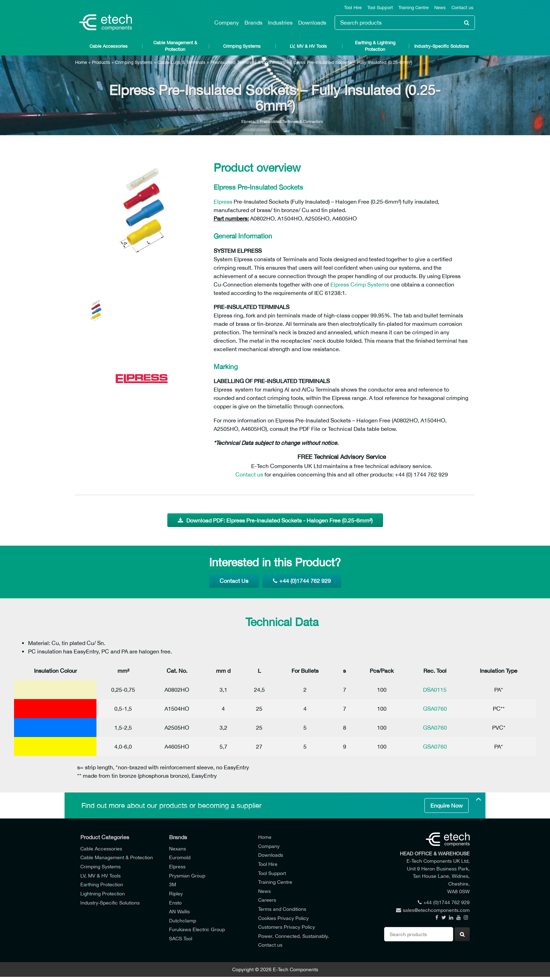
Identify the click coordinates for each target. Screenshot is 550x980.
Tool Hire (353, 8)
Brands (253, 22)
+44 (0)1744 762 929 (302, 581)
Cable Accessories (109, 46)
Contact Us (234, 581)
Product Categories (105, 837)
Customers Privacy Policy (287, 927)
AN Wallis (179, 911)
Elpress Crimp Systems (360, 284)
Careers (267, 900)
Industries (280, 22)
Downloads (312, 22)
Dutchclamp (183, 920)
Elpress (248, 121)
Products (101, 62)
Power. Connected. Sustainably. (294, 936)
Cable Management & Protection (175, 46)
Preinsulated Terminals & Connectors (248, 62)
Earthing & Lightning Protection (375, 46)
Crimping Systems (242, 46)
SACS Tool (181, 938)
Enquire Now (447, 805)
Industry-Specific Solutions (442, 46)
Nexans (177, 849)
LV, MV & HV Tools (308, 46)
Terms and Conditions (282, 909)
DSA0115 (435, 690)
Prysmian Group (187, 876)
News (440, 8)
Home (81, 62)
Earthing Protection (102, 884)
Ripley (176, 893)
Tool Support (380, 8)
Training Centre (414, 8)
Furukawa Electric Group (197, 929)
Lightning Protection (103, 893)
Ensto (175, 903)
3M (173, 884)
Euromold (180, 857)
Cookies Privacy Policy (283, 918)
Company (227, 22)
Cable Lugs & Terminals (182, 62)
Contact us (462, 8)
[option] (142, 218)
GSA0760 (435, 709)
